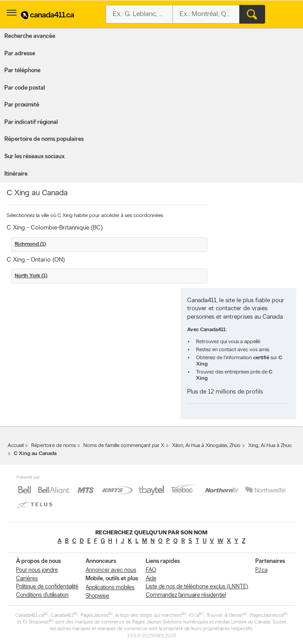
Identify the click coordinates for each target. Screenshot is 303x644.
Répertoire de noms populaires (44, 139)
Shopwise (97, 596)
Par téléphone (23, 71)
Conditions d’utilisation (42, 595)
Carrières (27, 579)
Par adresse (20, 54)
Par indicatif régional (31, 122)
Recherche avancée (30, 36)
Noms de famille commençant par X (124, 446)
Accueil (16, 446)
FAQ (151, 570)
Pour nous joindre (37, 570)
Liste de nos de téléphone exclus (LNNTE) (197, 587)
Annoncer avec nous (111, 570)
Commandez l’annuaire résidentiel (186, 595)
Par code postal (25, 88)
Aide (151, 579)
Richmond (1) (30, 244)
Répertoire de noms (53, 446)
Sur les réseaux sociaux (35, 157)
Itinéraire (16, 174)
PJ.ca (261, 570)
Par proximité (22, 105)
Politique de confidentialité (47, 587)
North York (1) (31, 276)
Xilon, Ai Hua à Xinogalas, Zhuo (206, 446)
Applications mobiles (110, 588)
